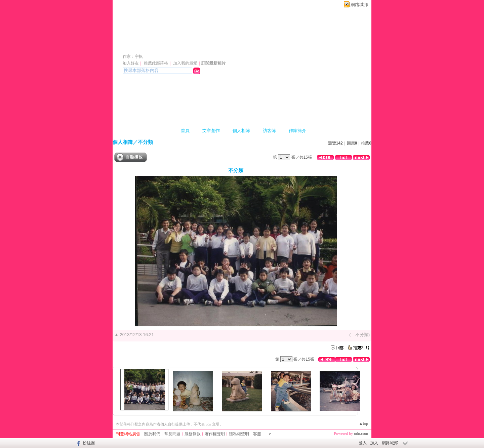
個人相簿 (241, 131)
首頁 (185, 131)
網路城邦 (359, 5)
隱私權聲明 (239, 434)
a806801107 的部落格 (166, 47)
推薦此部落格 (156, 63)
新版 (237, 47)
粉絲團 (89, 443)
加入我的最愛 (185, 63)
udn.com (361, 434)
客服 (257, 434)
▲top (364, 423)
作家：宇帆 (133, 56)
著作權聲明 (215, 434)
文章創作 (211, 131)
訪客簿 (269, 131)
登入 (363, 443)
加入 (374, 443)
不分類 (145, 142)
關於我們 (152, 434)
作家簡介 (297, 131)
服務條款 (193, 434)
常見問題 (172, 434)
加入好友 (131, 63)
